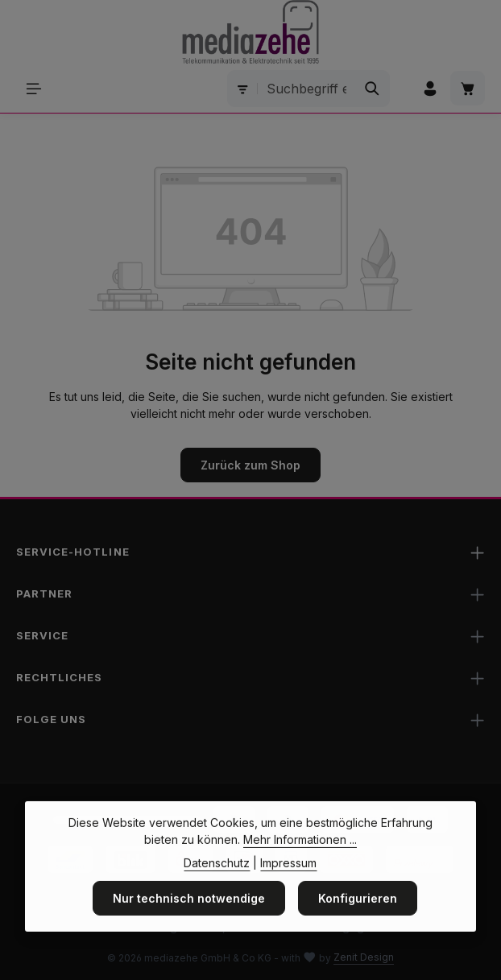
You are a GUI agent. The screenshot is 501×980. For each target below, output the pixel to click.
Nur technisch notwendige (189, 918)
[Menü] (33, 88)
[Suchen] (373, 89)
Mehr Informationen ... (300, 860)
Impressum (288, 883)
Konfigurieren (358, 918)
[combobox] (306, 89)
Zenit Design (364, 957)
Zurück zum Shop (250, 465)
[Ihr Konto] (430, 88)
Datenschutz (217, 883)
